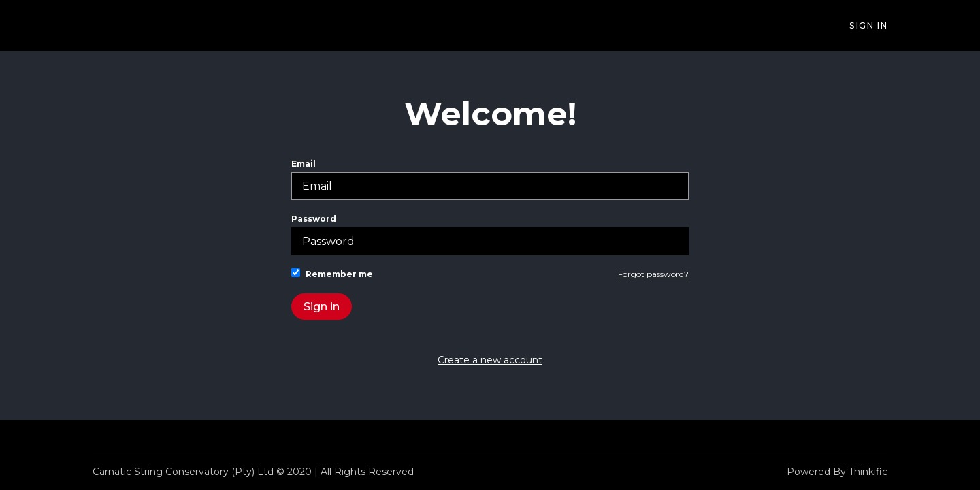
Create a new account (490, 360)
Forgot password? (653, 274)
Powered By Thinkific (837, 472)
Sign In (868, 26)
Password (490, 234)
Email (490, 179)
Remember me (332, 274)
